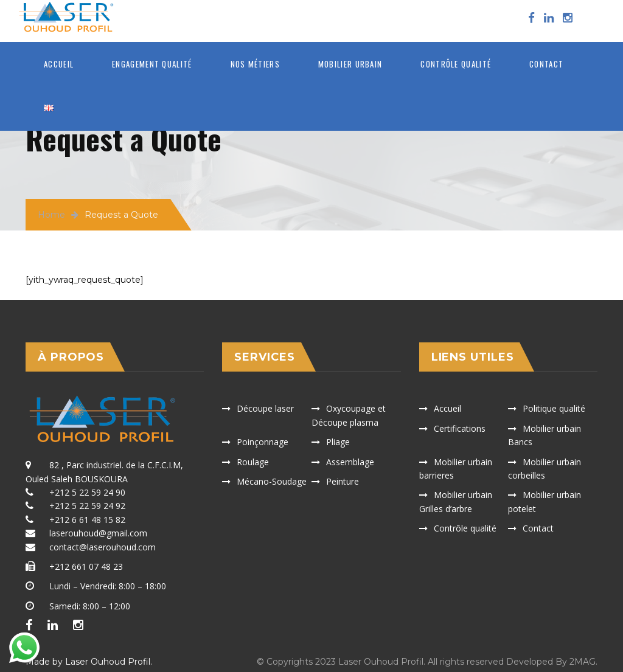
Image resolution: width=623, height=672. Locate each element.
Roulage (253, 462)
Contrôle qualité (456, 64)
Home (51, 215)
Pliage (338, 442)
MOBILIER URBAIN (350, 64)
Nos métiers (255, 64)
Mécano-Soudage (272, 481)
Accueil (59, 64)
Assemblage (350, 462)
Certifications (460, 428)
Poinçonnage (263, 442)
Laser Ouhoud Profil (108, 662)
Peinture (343, 481)
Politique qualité (554, 408)
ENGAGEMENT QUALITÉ (152, 64)
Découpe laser (265, 408)
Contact (546, 64)
